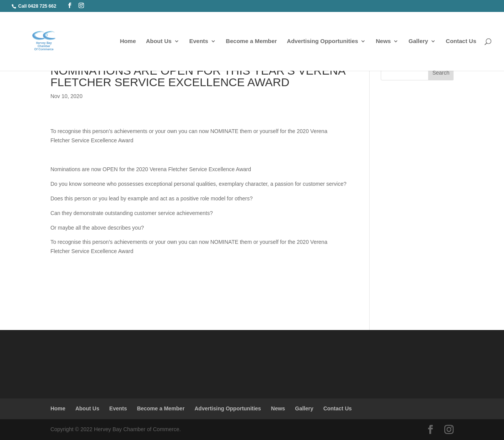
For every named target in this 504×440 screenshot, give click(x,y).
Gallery (418, 41)
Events (199, 41)
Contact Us (461, 41)
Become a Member (252, 41)
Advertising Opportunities (322, 41)
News (383, 41)
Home (128, 41)
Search (441, 73)
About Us (159, 41)
